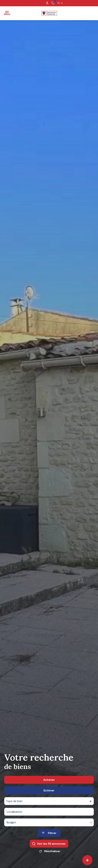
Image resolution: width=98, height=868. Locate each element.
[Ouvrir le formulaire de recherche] (49, 833)
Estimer (49, 790)
